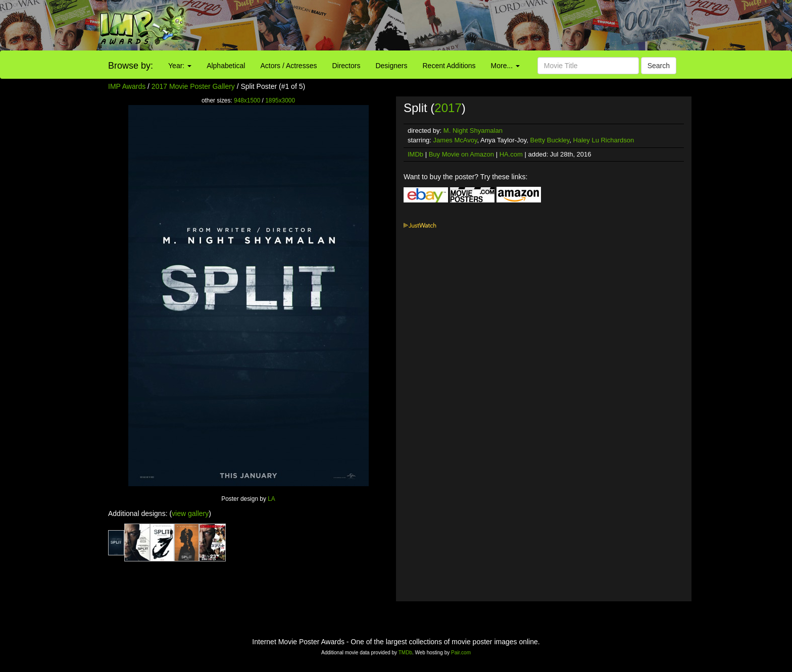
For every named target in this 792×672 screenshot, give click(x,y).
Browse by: (131, 66)
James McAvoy (455, 140)
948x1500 (247, 100)
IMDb (415, 154)
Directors (346, 66)
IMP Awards (127, 86)
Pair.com (461, 653)
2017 (448, 108)
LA (271, 499)
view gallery (190, 513)
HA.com (511, 154)
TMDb (405, 653)
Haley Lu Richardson (604, 140)
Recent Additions (449, 66)
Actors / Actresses (288, 66)
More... (505, 66)
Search (659, 66)
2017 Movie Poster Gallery (193, 86)
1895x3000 (280, 100)
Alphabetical (226, 66)
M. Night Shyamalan (473, 131)
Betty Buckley (550, 140)
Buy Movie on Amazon (461, 154)
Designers (391, 66)
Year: (180, 66)
